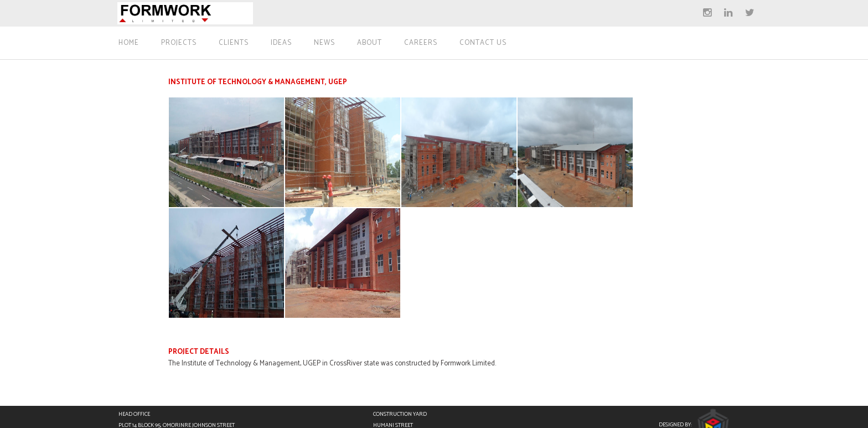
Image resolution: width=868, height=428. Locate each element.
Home (129, 43)
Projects (179, 43)
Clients (234, 43)
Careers (421, 43)
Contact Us (483, 43)
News (324, 43)
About (370, 43)
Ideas (281, 43)
